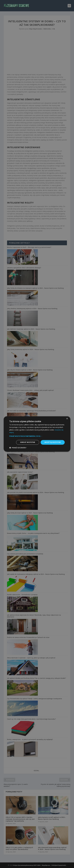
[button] (37, 436)
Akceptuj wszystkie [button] (53, 442)
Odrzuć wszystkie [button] (28, 442)
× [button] (67, 419)
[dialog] (37, 434)
